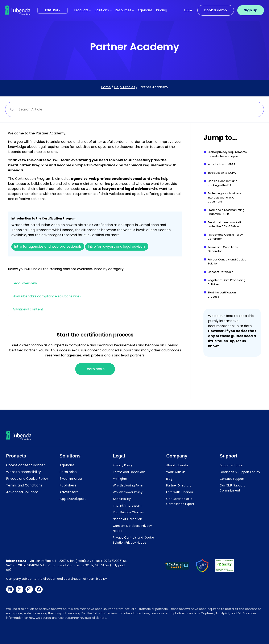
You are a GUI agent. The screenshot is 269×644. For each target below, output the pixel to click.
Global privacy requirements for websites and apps (227, 154)
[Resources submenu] (133, 10)
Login (188, 10)
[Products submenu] (90, 10)
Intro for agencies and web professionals (48, 246)
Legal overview (25, 283)
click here (99, 618)
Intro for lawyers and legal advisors (117, 246)
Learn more (95, 369)
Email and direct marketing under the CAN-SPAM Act (226, 224)
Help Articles (125, 87)
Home (106, 87)
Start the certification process (222, 295)
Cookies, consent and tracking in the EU (223, 183)
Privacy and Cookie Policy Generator (225, 237)
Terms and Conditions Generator (223, 249)
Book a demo (216, 10)
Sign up (251, 10)
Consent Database (221, 272)
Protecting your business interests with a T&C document (224, 197)
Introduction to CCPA (222, 173)
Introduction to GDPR (222, 164)
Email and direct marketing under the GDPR (226, 212)
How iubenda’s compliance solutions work (47, 296)
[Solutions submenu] (111, 10)
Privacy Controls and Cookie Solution (227, 262)
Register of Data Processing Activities (227, 282)
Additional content (28, 309)
